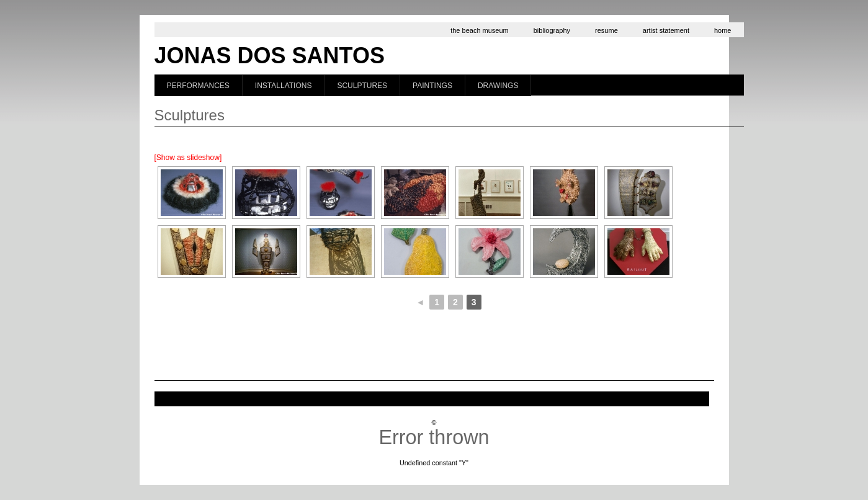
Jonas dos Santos (270, 56)
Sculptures (362, 86)
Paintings (432, 86)
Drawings (498, 86)
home (723, 30)
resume (606, 30)
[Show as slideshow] (188, 158)
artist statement (666, 30)
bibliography (552, 30)
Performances (198, 86)
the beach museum (480, 30)
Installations (284, 86)
